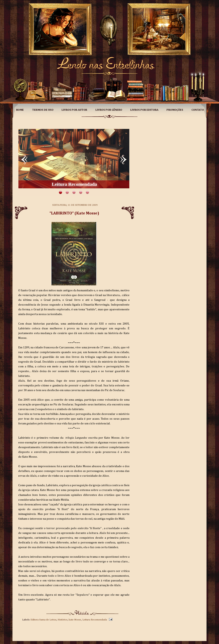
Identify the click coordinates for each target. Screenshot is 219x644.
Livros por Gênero (109, 110)
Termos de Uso (43, 110)
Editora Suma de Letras (43, 620)
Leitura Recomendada (95, 620)
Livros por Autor (74, 110)
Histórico (63, 620)
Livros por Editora (144, 110)
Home (20, 110)
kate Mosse (75, 620)
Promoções (175, 110)
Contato (198, 110)
